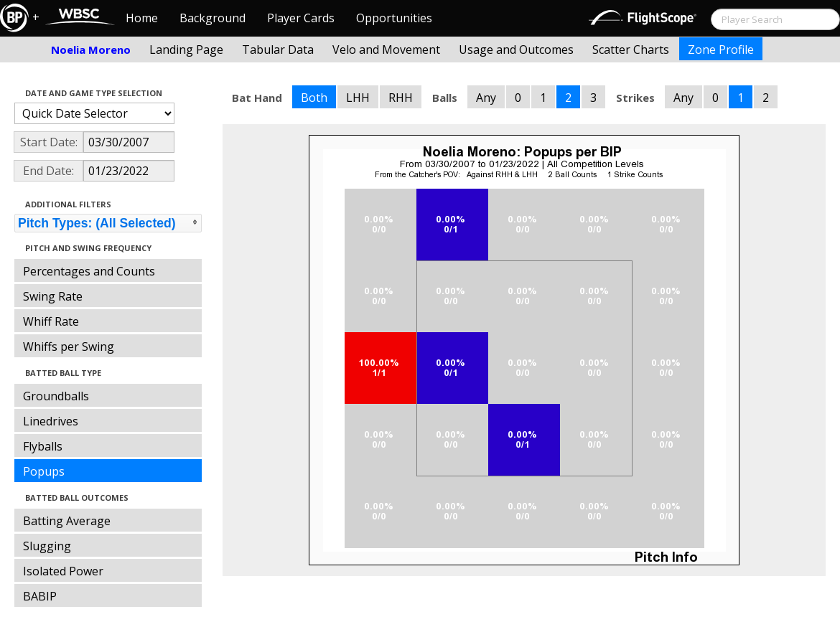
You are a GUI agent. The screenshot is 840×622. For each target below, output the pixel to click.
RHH (401, 98)
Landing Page (186, 50)
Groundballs (56, 396)
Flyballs (43, 446)
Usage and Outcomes (516, 50)
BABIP (40, 596)
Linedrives (51, 421)
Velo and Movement (386, 50)
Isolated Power (63, 571)
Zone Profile (721, 50)
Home (142, 18)
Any (486, 98)
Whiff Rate (51, 321)
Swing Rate (53, 296)
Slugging (47, 546)
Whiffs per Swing (69, 347)
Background (213, 18)
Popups (44, 471)
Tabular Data (278, 50)
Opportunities (394, 18)
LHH (358, 98)
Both (314, 98)
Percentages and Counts (89, 271)
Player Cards (301, 18)
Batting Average (67, 521)
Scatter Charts (631, 50)
